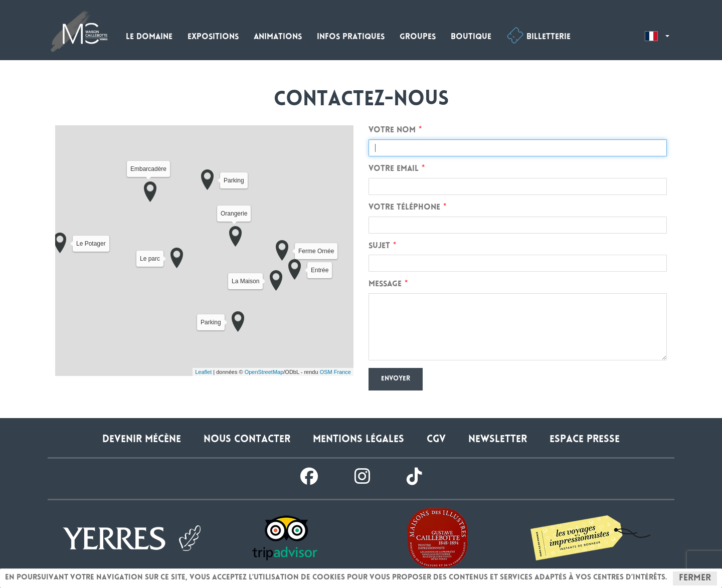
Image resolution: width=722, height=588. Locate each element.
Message (385, 284)
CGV (436, 440)
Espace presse (585, 440)
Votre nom (392, 131)
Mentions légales (358, 440)
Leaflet (203, 372)
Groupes (418, 37)
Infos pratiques (351, 37)
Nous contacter (247, 440)
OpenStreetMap (264, 372)
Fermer (695, 578)
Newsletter (498, 440)
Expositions (213, 37)
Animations (278, 37)
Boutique (471, 37)
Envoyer (396, 379)
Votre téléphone (404, 208)
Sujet (379, 246)
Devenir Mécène (142, 440)
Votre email (394, 169)
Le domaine (149, 37)
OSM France (335, 372)
